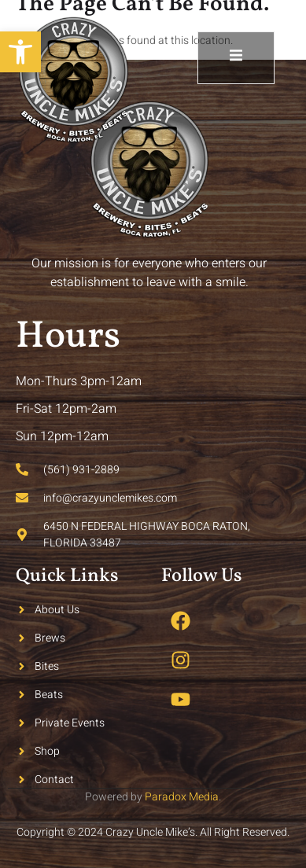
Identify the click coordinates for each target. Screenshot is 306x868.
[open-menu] (236, 58)
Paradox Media (182, 797)
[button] (20, 52)
